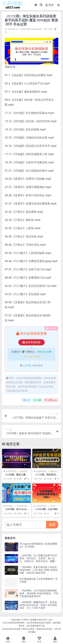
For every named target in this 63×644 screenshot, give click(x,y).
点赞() (51, 400)
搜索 (52, 524)
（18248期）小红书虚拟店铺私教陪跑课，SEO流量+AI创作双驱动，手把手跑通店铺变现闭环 (39, 593)
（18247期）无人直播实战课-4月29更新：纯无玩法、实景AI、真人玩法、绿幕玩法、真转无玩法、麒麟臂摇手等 (38, 560)
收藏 (37, 400)
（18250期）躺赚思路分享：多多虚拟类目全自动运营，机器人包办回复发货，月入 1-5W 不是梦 (38, 605)
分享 (26, 400)
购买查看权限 (32, 342)
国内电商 (27, 29)
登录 (50, 5)
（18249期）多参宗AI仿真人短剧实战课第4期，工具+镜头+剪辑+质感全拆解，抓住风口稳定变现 (39, 570)
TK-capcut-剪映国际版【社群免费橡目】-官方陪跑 (38, 545)
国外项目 (10, 506)
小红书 (53, 506)
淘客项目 (54, 471)
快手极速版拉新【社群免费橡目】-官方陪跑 (39, 580)
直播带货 (24, 471)
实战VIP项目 (37, 29)
